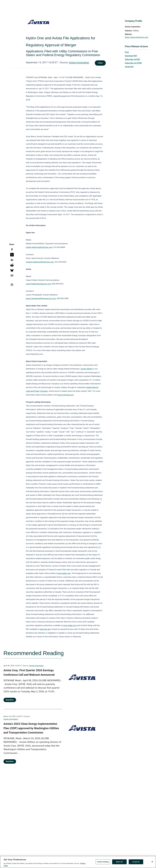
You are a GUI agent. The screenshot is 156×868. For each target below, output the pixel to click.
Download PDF (131, 56)
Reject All (119, 863)
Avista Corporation (79, 62)
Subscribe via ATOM (133, 63)
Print (127, 52)
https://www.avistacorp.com (137, 37)
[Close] (152, 863)
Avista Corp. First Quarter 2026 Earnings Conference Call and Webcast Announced (29, 673)
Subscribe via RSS (132, 59)
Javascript (129, 67)
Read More (10, 700)
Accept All (136, 863)
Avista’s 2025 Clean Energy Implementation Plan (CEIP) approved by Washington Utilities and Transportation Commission (31, 728)
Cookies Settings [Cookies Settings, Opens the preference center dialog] (103, 863)
